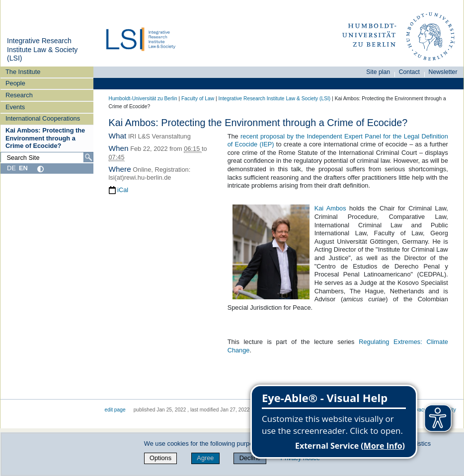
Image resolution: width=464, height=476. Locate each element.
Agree (205, 458)
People (15, 83)
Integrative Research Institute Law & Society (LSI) (42, 49)
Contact (409, 72)
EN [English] (23, 168)
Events (15, 107)
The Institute (23, 72)
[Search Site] (47, 157)
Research (19, 95)
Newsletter (443, 72)
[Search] (88, 157)
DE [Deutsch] (11, 168)
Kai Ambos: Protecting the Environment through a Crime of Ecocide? (45, 138)
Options (160, 458)
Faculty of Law (198, 99)
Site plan (378, 72)
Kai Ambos (330, 208)
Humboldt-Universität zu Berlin (143, 99)
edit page (115, 410)
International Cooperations (43, 118)
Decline (250, 458)
